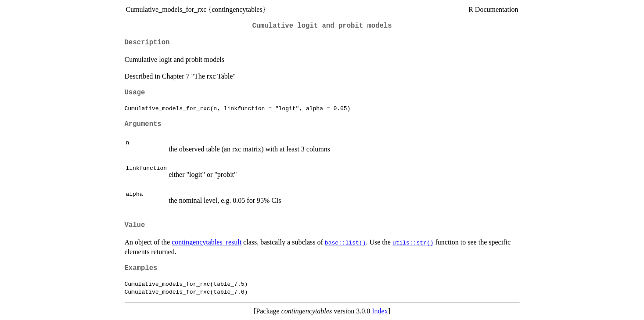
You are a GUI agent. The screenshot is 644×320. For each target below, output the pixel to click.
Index (380, 311)
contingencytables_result (207, 242)
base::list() (345, 242)
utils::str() (413, 242)
